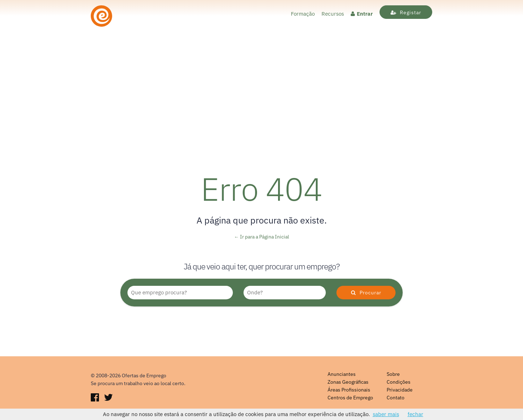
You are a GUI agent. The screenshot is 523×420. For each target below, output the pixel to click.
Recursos (333, 14)
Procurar (366, 293)
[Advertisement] (262, 104)
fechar (415, 414)
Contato (396, 398)
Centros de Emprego (350, 398)
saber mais (386, 414)
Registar (406, 12)
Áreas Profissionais (349, 390)
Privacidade (400, 390)
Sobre (393, 374)
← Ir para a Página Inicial (261, 237)
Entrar (362, 14)
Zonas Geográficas (348, 382)
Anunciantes (342, 374)
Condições (399, 382)
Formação (303, 14)
